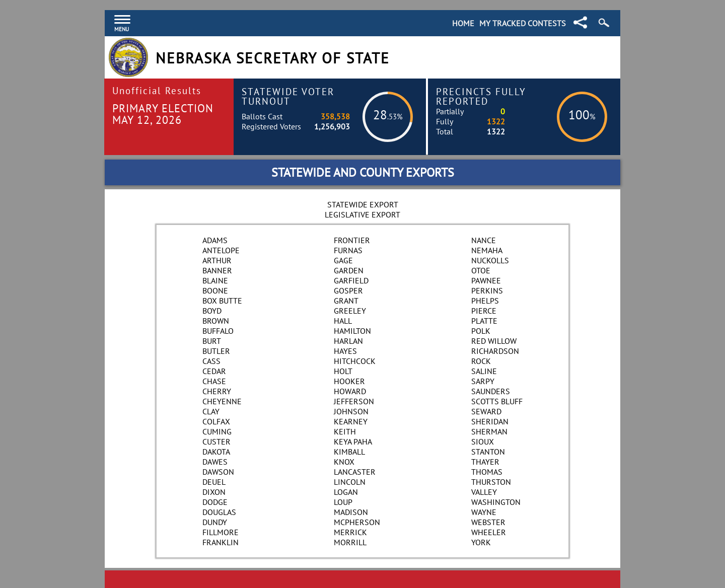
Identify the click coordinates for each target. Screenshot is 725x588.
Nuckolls (490, 260)
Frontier (352, 240)
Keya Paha (353, 442)
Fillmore (221, 532)
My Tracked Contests (523, 23)
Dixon (214, 492)
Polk (481, 331)
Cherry (217, 391)
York (481, 542)
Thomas (487, 472)
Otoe (481, 270)
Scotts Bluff (497, 401)
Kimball (349, 452)
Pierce (484, 311)
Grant (346, 301)
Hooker (349, 381)
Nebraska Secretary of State (273, 58)
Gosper (348, 290)
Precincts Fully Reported (481, 96)
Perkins (487, 290)
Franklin (221, 542)
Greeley (350, 311)
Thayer (485, 462)
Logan (346, 492)
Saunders (491, 391)
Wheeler (489, 532)
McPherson (357, 522)
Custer (216, 442)
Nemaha (487, 250)
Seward (486, 411)
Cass (211, 361)
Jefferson (354, 401)
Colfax (216, 421)
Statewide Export (363, 204)
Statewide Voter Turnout (288, 96)
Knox (344, 462)
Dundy (215, 522)
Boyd (212, 311)
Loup (343, 502)
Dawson (218, 472)
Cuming (217, 431)
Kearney (351, 421)
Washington (496, 502)
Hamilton (352, 331)
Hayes (345, 351)
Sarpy (483, 381)
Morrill (350, 542)
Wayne (484, 512)
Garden (349, 270)
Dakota (216, 452)
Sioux (483, 442)
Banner (217, 270)
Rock (481, 361)
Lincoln (350, 482)
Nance (484, 240)
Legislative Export (362, 214)
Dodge (215, 502)
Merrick (350, 532)
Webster (488, 522)
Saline (484, 371)
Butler (216, 351)
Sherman (489, 431)
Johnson (351, 411)
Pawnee (486, 280)
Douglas (219, 512)
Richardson (495, 351)
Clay (211, 411)
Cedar (214, 371)
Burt (212, 341)
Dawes (215, 462)
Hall (343, 321)
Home (463, 23)
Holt (343, 371)
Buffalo (218, 331)
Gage (343, 260)
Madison (351, 512)
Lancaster (355, 472)
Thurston (491, 482)
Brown (216, 321)
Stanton (488, 452)
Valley (484, 492)
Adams (215, 240)
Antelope (221, 250)
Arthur (217, 260)
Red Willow (494, 341)
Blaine (215, 280)
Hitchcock (355, 361)
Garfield (351, 280)
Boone (215, 290)
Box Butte (222, 301)
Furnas (348, 250)
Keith (345, 431)
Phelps (485, 301)
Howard (350, 391)
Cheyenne (222, 401)
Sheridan (490, 421)
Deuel (214, 482)
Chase (214, 381)
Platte (484, 321)
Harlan (348, 341)
